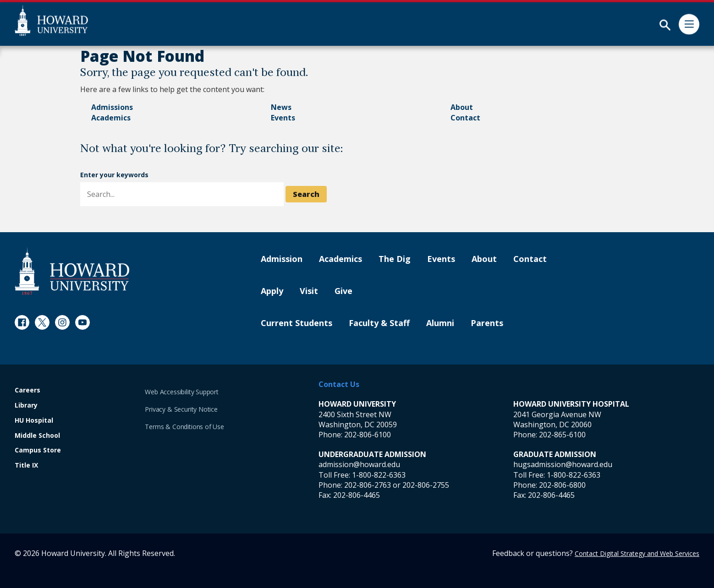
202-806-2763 (368, 485)
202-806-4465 (357, 495)
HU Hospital (34, 421)
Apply (272, 291)
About (462, 107)
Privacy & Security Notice (181, 409)
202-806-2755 (426, 485)
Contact (465, 118)
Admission (282, 259)
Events (283, 118)
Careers (27, 390)
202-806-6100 (368, 435)
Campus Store (38, 450)
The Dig (395, 259)
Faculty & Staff (379, 323)
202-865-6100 (562, 435)
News (281, 107)
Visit (309, 291)
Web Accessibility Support (182, 392)
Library (26, 406)
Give (343, 291)
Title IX (26, 465)
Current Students (297, 323)
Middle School (37, 436)
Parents (487, 323)
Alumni (440, 323)
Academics (111, 118)
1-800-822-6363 (379, 475)
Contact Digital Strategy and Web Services (637, 553)
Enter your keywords (114, 175)
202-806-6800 (562, 485)
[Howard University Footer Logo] (72, 271)
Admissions (112, 107)
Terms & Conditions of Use (184, 427)
